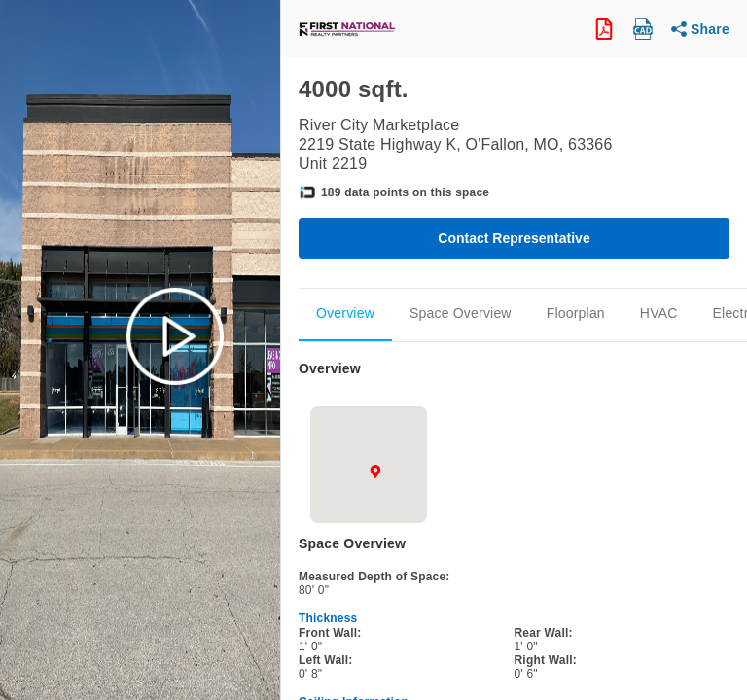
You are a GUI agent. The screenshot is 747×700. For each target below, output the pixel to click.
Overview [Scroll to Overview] (345, 313)
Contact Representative (514, 238)
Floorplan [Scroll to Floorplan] (576, 313)
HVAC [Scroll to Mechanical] (659, 313)
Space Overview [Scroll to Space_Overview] (461, 313)
